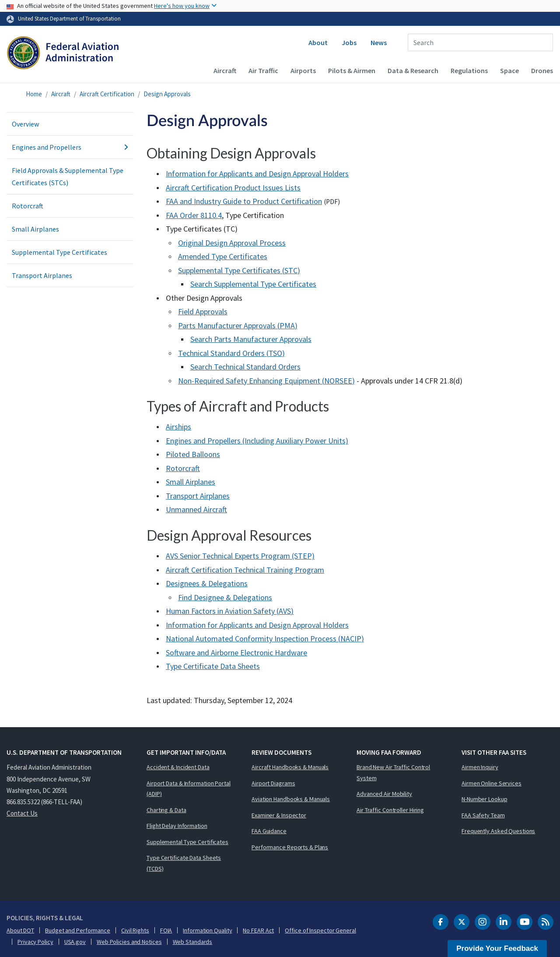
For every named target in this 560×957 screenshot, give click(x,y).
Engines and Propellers (70, 147)
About (318, 42)
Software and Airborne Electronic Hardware (236, 653)
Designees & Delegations (207, 583)
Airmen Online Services (492, 783)
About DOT (20, 930)
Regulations (469, 70)
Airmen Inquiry (480, 767)
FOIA (166, 930)
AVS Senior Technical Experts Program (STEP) (240, 556)
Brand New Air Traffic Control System (393, 772)
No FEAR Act (258, 930)
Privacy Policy (35, 942)
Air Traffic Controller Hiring (390, 810)
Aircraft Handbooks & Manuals (290, 767)
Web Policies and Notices (129, 942)
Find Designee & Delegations (225, 597)
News (379, 42)
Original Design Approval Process (232, 243)
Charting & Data (166, 810)
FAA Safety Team (483, 815)
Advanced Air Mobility (384, 794)
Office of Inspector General (320, 930)
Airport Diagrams (273, 783)
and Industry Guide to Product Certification (244, 201)
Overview (25, 124)
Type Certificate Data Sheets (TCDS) (184, 863)
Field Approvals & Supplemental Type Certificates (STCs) (68, 176)
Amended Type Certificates (223, 256)
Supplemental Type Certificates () (239, 270)
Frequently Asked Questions (498, 831)
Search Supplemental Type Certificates (253, 284)
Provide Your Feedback (497, 948)
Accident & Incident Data (178, 767)
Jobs (349, 42)
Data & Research (413, 70)
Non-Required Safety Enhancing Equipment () (266, 381)
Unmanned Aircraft (196, 509)
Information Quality (207, 930)
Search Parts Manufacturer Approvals (251, 339)
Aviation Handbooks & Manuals (291, 799)
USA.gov (75, 942)
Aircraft (225, 70)
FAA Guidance (269, 831)
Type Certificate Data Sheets (213, 666)
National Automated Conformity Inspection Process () (265, 639)
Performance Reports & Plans (290, 847)
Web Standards (193, 942)
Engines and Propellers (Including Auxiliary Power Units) (257, 441)
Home (34, 94)
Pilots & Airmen (352, 70)
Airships (178, 427)
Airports (303, 70)
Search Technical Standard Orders (245, 367)
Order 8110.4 (194, 215)
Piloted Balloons (193, 454)
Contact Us (22, 813)
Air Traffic (263, 70)
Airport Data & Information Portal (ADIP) (189, 789)
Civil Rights (135, 930)
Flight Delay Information (177, 826)
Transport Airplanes (42, 275)
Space (509, 70)
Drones (542, 70)
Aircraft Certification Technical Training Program (245, 570)
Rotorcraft (28, 206)
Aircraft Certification (107, 94)
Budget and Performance (78, 930)
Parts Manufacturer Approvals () (238, 325)
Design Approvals (167, 94)
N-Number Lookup (485, 799)
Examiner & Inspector (279, 815)
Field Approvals (203, 311)
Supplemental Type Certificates (59, 252)
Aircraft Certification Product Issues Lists (233, 188)
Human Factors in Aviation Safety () (230, 611)
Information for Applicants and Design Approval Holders (257, 174)
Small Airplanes (35, 229)
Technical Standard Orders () (231, 353)
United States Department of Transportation (69, 18)
